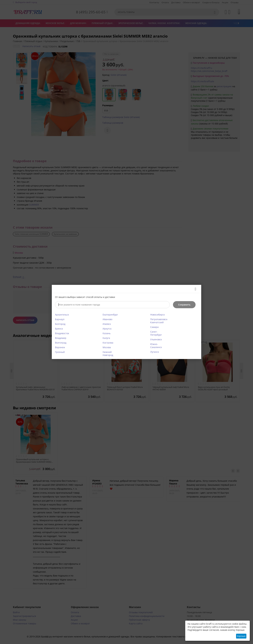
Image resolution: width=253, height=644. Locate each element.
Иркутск (107, 329)
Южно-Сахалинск (156, 346)
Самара (154, 327)
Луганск (155, 352)
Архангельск (62, 315)
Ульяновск (156, 339)
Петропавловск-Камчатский (159, 321)
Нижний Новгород (108, 354)
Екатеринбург (110, 315)
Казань (107, 333)
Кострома (108, 343)
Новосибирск (157, 315)
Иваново (107, 319)
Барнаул (60, 319)
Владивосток (62, 333)
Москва (107, 347)
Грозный (60, 352)
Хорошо (241, 636)
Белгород (60, 324)
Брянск (59, 329)
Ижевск (107, 324)
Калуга (106, 338)
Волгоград (61, 343)
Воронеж (60, 347)
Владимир (61, 338)
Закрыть (194, 289)
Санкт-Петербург (156, 333)
